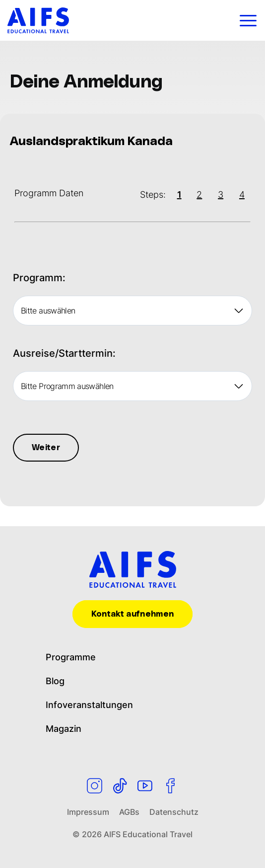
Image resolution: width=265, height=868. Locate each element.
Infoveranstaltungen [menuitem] (88, 705)
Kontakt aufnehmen (132, 614)
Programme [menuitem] (70, 657)
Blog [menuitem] (55, 681)
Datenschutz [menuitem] (174, 812)
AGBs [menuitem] (130, 812)
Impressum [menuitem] (88, 812)
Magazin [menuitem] (64, 729)
